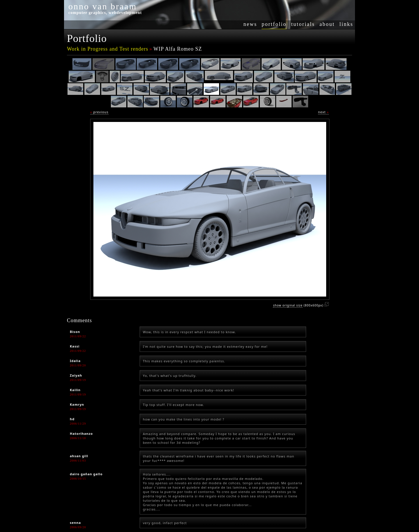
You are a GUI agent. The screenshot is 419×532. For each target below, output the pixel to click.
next (323, 112)
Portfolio (87, 38)
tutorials (303, 24)
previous (99, 112)
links (346, 24)
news (250, 24)
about (327, 24)
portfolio (274, 24)
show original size (288, 305)
